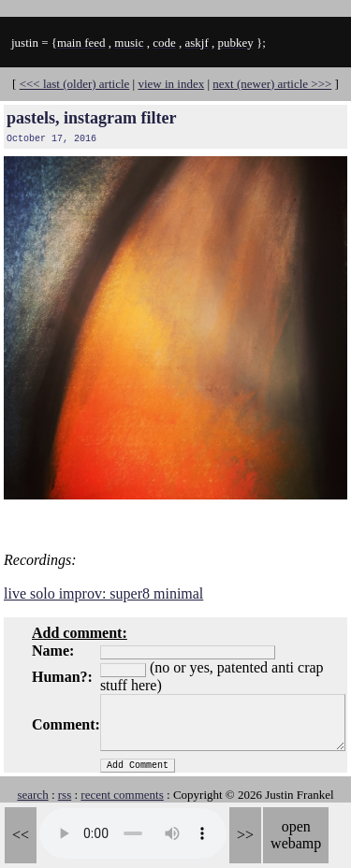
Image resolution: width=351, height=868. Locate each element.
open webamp (296, 835)
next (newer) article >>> (272, 84)
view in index (171, 84)
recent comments (122, 795)
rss (65, 795)
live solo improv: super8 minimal (103, 593)
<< (21, 835)
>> (245, 835)
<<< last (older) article (75, 84)
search (32, 795)
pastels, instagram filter (91, 118)
